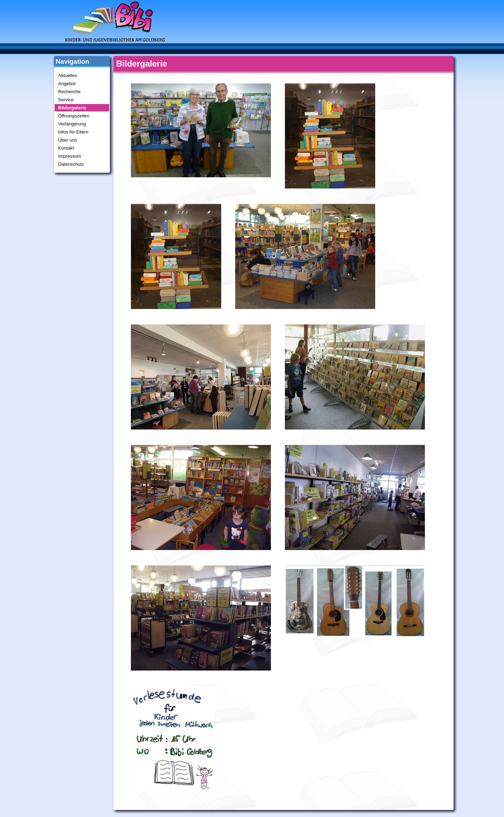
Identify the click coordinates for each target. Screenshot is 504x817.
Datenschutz (71, 164)
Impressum (70, 156)
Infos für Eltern (73, 132)
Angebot (67, 84)
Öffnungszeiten (74, 116)
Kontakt (66, 148)
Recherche (69, 92)
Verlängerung (72, 124)
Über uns (68, 140)
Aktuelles (68, 75)
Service (66, 100)
